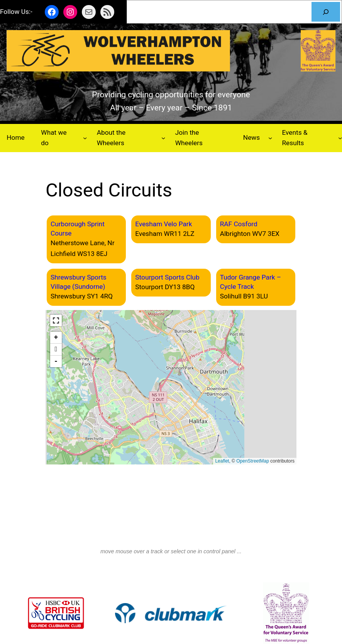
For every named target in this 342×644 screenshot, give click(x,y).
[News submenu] (270, 138)
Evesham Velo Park (163, 224)
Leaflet (222, 461)
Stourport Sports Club (167, 277)
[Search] (326, 12)
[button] (56, 320)
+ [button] (56, 337)
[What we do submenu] (85, 138)
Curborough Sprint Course (78, 229)
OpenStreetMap (253, 461)
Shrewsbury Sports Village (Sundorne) (79, 282)
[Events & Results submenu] (340, 138)
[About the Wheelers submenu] (163, 138)
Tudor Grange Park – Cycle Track (251, 282)
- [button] (56, 361)
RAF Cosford (239, 224)
